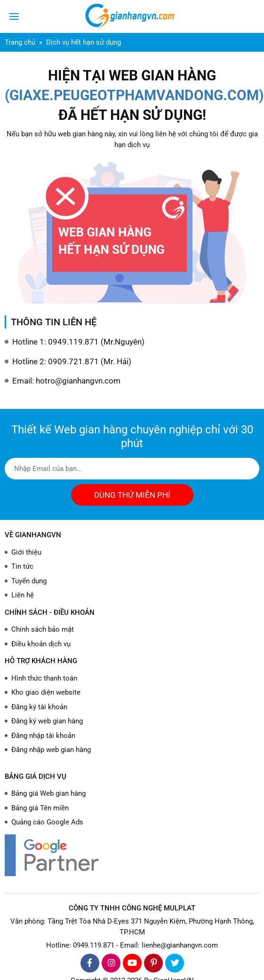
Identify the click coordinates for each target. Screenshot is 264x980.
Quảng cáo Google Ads (47, 822)
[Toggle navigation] (14, 16)
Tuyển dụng (29, 581)
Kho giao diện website (46, 692)
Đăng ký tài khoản (39, 707)
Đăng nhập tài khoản (43, 736)
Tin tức (22, 566)
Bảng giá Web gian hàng (48, 793)
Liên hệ (23, 595)
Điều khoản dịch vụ (41, 644)
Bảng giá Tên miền (40, 808)
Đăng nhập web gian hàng (51, 750)
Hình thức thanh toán (44, 678)
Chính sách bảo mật (43, 629)
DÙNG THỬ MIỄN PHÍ (132, 495)
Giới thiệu (26, 552)
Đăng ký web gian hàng (47, 721)
